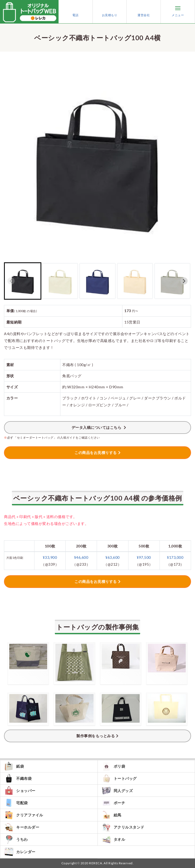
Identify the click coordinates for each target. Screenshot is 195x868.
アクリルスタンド (123, 827)
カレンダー (20, 852)
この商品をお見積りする (96, 453)
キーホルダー (22, 827)
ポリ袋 (114, 766)
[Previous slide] (11, 281)
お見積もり (110, 12)
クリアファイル (24, 815)
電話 (76, 12)
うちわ (16, 840)
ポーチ (114, 803)
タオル (114, 840)
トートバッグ (119, 778)
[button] (23, 281)
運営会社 (144, 12)
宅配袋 (16, 803)
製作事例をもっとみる (96, 736)
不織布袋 (18, 778)
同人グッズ (117, 791)
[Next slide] (184, 281)
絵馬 (112, 815)
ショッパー (20, 791)
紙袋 (14, 766)
